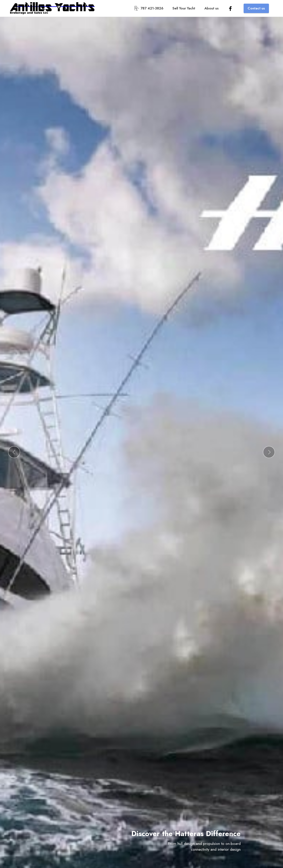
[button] (14, 452)
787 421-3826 (149, 8)
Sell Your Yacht (184, 8)
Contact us (256, 8)
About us (211, 8)
